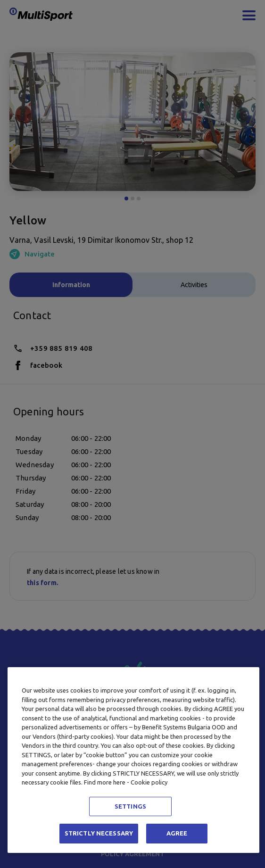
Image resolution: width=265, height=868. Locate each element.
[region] (133, 760)
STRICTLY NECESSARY (99, 833)
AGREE (177, 833)
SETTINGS (130, 806)
